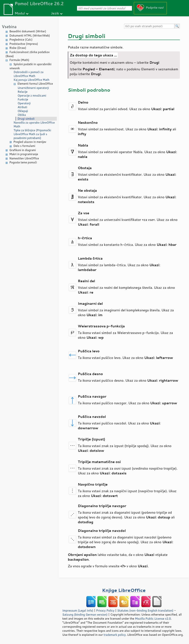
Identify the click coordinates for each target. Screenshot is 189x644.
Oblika (22, 115)
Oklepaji (23, 111)
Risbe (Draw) (18, 48)
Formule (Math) (19, 60)
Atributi (22, 107)
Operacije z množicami (32, 96)
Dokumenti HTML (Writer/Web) (30, 36)
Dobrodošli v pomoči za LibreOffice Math (29, 74)
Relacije (23, 92)
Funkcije (23, 99)
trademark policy (115, 635)
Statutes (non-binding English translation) (145, 610)
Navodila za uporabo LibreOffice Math (34, 124)
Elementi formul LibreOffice (35, 84)
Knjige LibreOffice (124, 590)
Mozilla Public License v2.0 (153, 618)
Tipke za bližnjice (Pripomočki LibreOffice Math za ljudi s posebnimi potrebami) (32, 134)
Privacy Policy (105, 610)
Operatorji (24, 103)
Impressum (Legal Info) (78, 610)
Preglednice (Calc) (21, 40)
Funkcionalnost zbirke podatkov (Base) (28, 54)
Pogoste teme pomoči (23, 162)
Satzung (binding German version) (85, 614)
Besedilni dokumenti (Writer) (28, 31)
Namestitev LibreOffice (24, 158)
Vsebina (9, 27)
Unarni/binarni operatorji (33, 88)
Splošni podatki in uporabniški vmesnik (31, 66)
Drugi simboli (26, 119)
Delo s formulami (24, 146)
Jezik (55, 13)
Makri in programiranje (24, 154)
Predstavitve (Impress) (24, 44)
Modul (20, 13)
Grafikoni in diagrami (23, 150)
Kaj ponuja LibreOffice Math (31, 80)
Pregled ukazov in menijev (30, 142)
